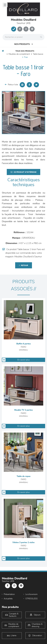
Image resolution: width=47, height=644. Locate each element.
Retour (24, 265)
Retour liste (11, 85)
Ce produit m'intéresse (23, 172)
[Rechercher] (42, 37)
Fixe (26, 57)
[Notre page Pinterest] (32, 29)
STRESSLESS (32, 599)
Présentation (9, 594)
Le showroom (31, 594)
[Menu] (5, 5)
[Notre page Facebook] (20, 29)
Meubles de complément (19, 54)
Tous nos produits (25, 51)
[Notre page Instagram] (26, 29)
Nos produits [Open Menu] (24, 44)
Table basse (38, 54)
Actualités (8, 599)
